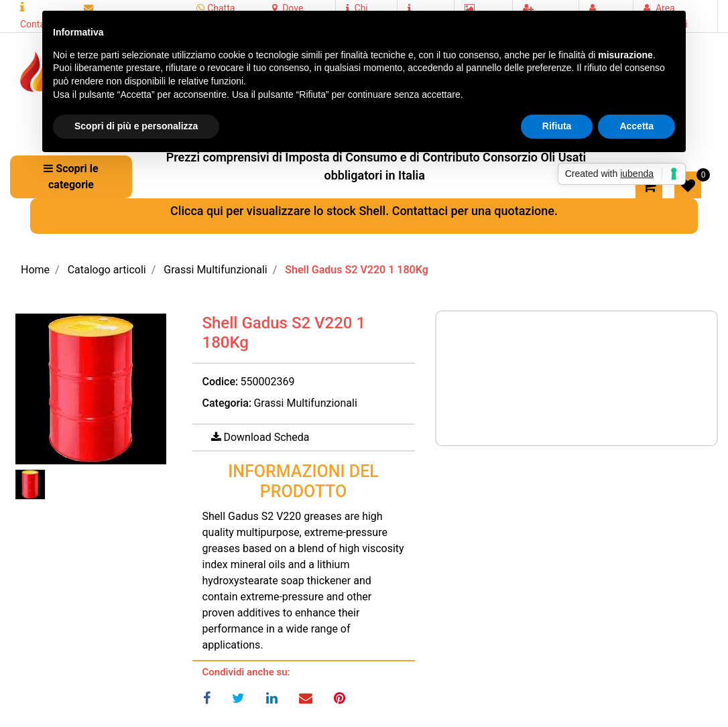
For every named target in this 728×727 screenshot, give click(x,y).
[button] (91, 389)
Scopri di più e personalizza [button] (136, 126)
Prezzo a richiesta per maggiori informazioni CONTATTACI (577, 376)
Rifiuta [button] (557, 126)
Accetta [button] (636, 126)
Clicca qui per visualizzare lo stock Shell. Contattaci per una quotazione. (364, 211)
